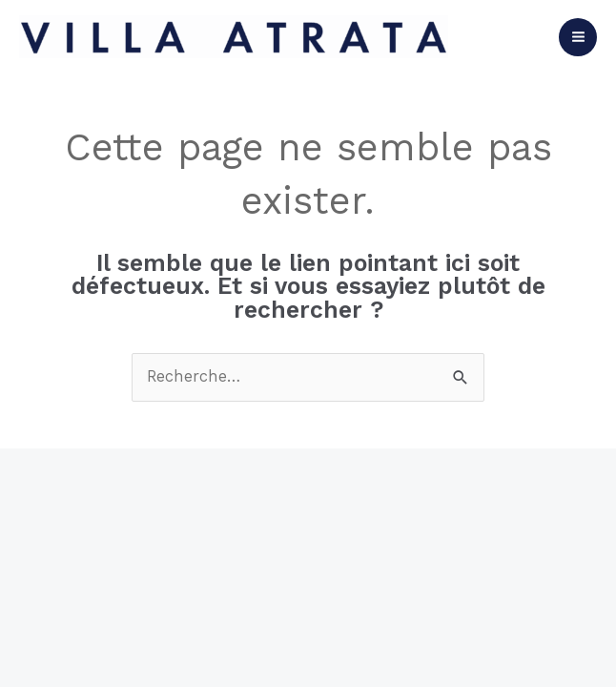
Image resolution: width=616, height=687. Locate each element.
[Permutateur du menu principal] (578, 37)
